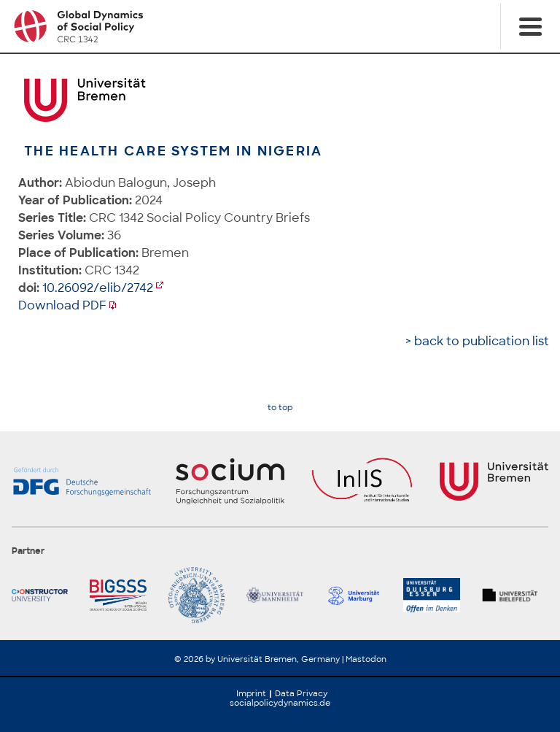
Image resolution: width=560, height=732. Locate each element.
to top (280, 408)
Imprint (251, 693)
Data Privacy (301, 693)
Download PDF (62, 305)
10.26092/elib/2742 (98, 288)
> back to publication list (477, 341)
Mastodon (366, 659)
